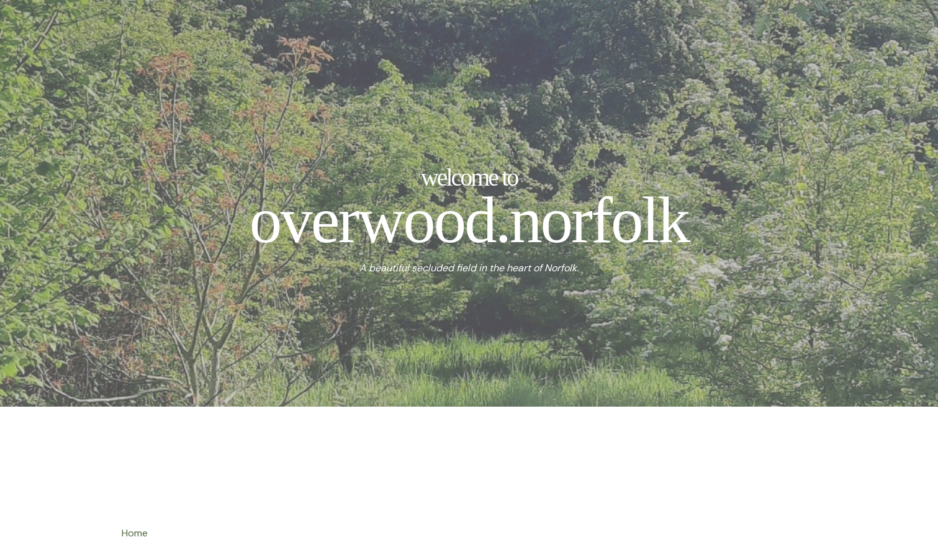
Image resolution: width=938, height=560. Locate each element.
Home (135, 533)
